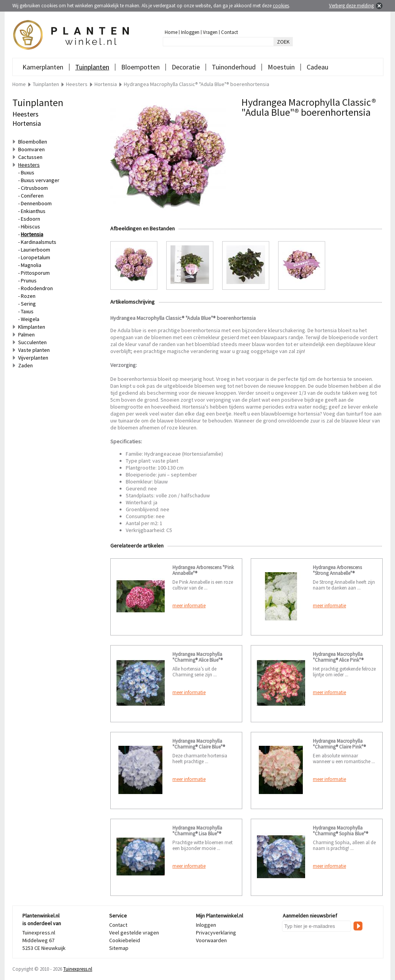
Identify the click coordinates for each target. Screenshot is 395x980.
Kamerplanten (43, 67)
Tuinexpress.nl (78, 969)
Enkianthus (33, 211)
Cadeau (317, 67)
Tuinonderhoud (234, 67)
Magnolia (31, 265)
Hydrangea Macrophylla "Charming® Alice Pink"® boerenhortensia (338, 660)
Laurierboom (35, 250)
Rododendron (37, 288)
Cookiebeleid (125, 940)
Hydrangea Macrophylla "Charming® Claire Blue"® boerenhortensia (199, 747)
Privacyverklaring (216, 933)
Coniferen (32, 196)
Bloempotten (140, 67)
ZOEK (283, 42)
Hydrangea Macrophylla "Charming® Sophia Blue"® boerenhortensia (340, 834)
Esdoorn (30, 219)
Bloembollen (33, 142)
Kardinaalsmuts (39, 242)
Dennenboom (36, 203)
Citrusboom (34, 188)
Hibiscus (30, 226)
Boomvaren (31, 149)
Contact (230, 32)
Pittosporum (35, 273)
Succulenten (32, 342)
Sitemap (119, 948)
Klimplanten (32, 327)
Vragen (210, 32)
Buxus (28, 172)
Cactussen (30, 157)
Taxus (27, 311)
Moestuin (281, 67)
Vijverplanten (33, 358)
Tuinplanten (92, 67)
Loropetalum (35, 257)
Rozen (28, 296)
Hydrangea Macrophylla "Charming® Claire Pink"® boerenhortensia (339, 747)
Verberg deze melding (351, 6)
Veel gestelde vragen (134, 933)
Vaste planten (34, 350)
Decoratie (186, 67)
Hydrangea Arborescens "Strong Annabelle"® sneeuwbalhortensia (337, 573)
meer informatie (189, 606)
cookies (281, 6)
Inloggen (190, 32)
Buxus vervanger (40, 180)
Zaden (25, 365)
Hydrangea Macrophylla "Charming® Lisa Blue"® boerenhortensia (197, 834)
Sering (28, 304)
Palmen (26, 335)
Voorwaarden (211, 940)
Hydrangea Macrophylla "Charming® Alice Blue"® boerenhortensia (197, 660)
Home (171, 32)
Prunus (29, 280)
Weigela (30, 319)
